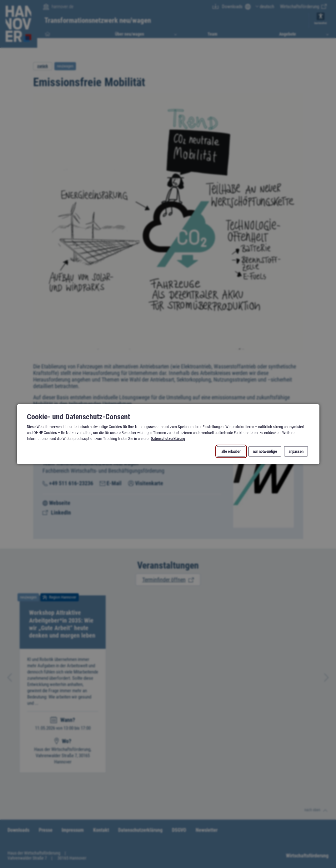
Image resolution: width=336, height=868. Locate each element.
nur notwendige (265, 451)
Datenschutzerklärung (168, 439)
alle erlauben (231, 451)
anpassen (296, 451)
